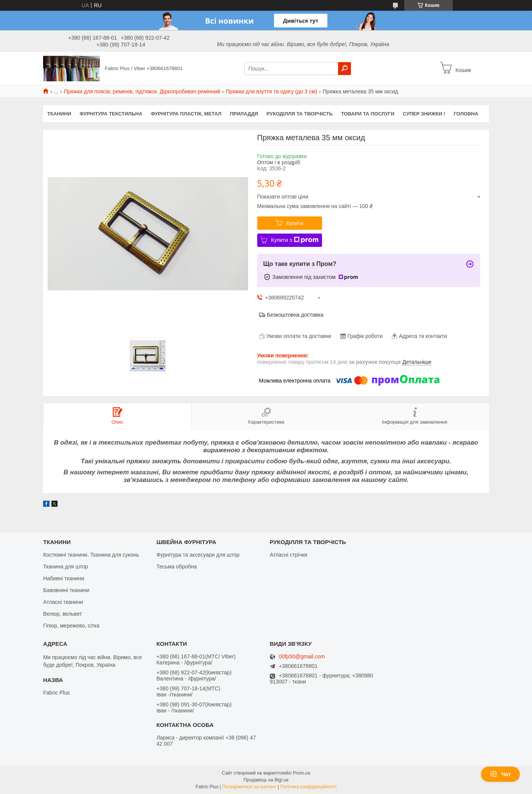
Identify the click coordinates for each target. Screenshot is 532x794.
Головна (466, 114)
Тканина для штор (66, 567)
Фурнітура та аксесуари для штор (198, 555)
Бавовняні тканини (66, 590)
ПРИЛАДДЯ (244, 114)
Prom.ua (302, 773)
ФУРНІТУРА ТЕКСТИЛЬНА (111, 114)
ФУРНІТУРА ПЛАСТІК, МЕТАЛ (186, 114)
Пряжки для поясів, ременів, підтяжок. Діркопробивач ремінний (142, 91)
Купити (295, 223)
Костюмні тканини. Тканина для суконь (91, 555)
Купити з (295, 240)
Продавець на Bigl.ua (266, 780)
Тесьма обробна (176, 567)
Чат (500, 774)
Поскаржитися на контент (249, 787)
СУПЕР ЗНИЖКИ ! (424, 114)
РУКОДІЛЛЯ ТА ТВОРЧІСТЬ (300, 114)
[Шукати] (345, 69)
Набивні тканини (64, 578)
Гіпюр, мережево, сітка (71, 626)
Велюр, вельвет (62, 614)
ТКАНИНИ (59, 114)
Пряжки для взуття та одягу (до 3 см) (271, 91)
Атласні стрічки (288, 555)
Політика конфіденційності (308, 787)
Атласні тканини (63, 602)
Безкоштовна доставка (295, 315)
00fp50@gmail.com (302, 657)
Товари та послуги (368, 114)
